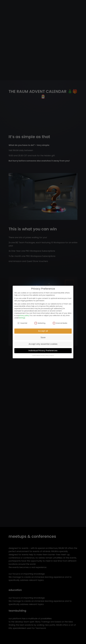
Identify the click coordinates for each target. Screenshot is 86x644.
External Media (60, 323)
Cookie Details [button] (36, 355)
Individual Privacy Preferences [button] (43, 351)
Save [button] (43, 337)
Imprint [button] (52, 355)
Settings (22, 318)
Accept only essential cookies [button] (43, 344)
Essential (22, 323)
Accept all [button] (43, 331)
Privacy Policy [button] (45, 355)
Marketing (40, 323)
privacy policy (24, 315)
